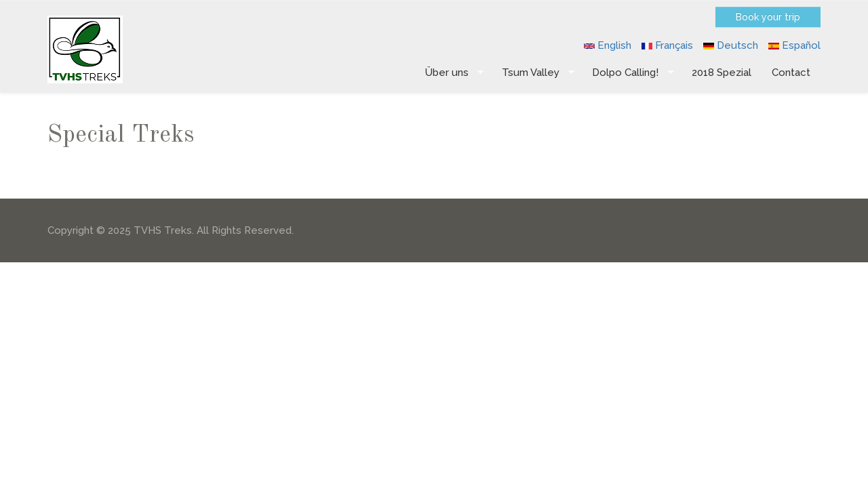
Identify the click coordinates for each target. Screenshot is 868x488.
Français (667, 45)
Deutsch (731, 45)
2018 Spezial (722, 73)
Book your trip (768, 17)
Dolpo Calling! (628, 73)
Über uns (450, 73)
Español (794, 45)
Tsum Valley (533, 73)
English (608, 45)
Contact (791, 73)
